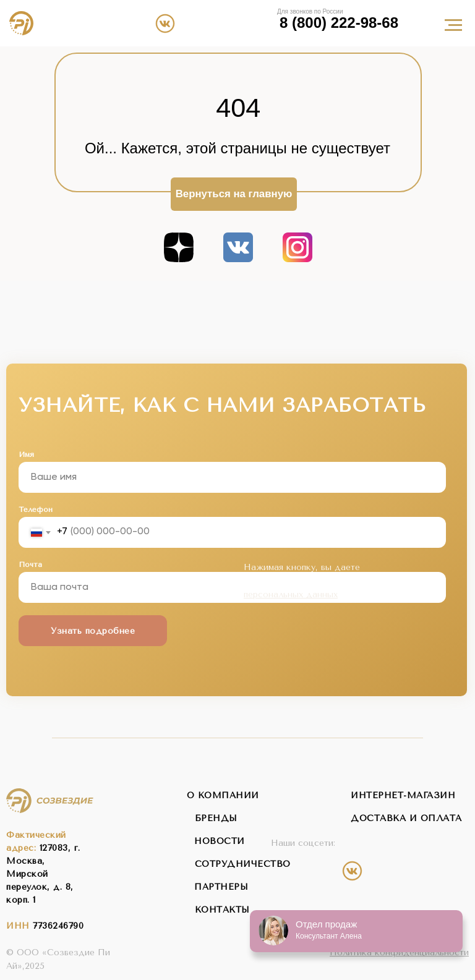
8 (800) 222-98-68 (339, 23)
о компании (223, 795)
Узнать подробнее (93, 631)
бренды (216, 818)
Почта (30, 565)
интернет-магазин (403, 795)
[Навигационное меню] (453, 25)
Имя (26, 454)
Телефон (36, 509)
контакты (222, 910)
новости (220, 841)
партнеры (221, 887)
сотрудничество (243, 864)
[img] (218, 23)
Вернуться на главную (234, 194)
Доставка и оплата (406, 818)
